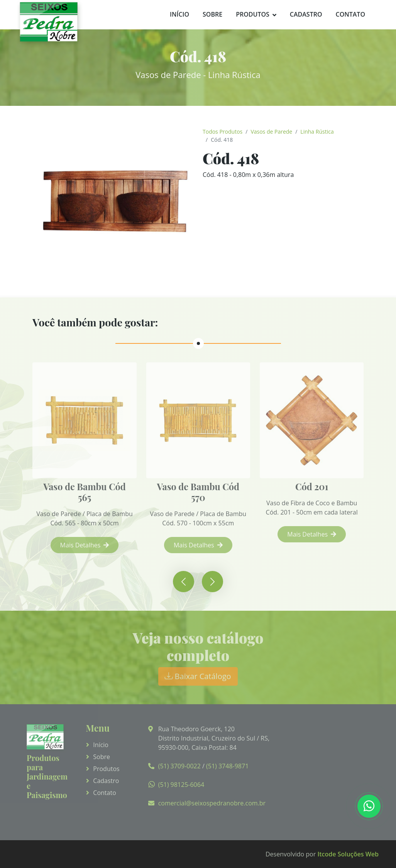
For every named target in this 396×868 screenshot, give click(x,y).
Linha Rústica (317, 132)
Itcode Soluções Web (348, 854)
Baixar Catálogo (198, 676)
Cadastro (306, 14)
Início (179, 14)
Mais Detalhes (89, 545)
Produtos (253, 14)
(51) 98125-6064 (181, 785)
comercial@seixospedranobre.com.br (212, 803)
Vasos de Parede (271, 132)
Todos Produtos (223, 132)
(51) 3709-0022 (179, 766)
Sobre (212, 14)
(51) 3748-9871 (227, 766)
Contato (350, 14)
